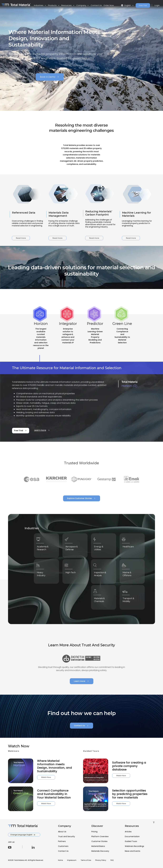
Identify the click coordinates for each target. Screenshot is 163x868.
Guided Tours (131, 841)
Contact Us (96, 5)
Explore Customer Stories (82, 498)
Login (157, 5)
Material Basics (98, 846)
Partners (62, 841)
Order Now (109, 5)
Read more (21, 238)
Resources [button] (67, 5)
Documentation (132, 836)
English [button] (126, 5)
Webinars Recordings (134, 846)
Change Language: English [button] (22, 835)
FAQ (112, 860)
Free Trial (143, 5)
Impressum (72, 860)
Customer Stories (99, 841)
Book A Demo (50, 77)
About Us (62, 832)
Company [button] (82, 5)
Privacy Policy (101, 860)
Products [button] (53, 5)
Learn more (42, 430)
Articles (128, 832)
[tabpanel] (82, 402)
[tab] (41, 338)
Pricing (94, 832)
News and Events (133, 851)
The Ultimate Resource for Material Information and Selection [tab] (67, 368)
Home (60, 860)
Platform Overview (100, 836)
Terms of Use (86, 860)
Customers (63, 846)
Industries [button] (39, 5)
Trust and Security (66, 836)
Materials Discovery (100, 851)
